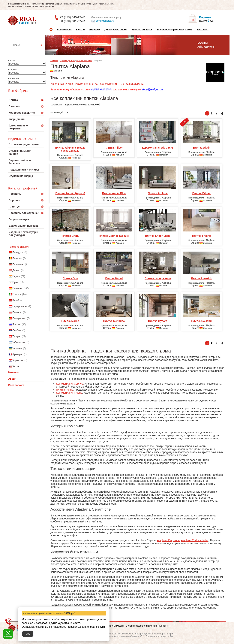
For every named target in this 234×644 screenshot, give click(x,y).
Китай (16, 300)
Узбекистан (19, 342)
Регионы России (142, 30)
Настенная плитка (30, 50)
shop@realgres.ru (103, 21)
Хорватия (18, 360)
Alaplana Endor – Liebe (195, 540)
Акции (12, 379)
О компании (64, 30)
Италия (16, 294)
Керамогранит (109, 84)
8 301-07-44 (73, 21)
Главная (54, 60)
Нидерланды (20, 306)
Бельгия (17, 258)
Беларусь (18, 252)
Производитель (67, 60)
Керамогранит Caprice (70, 384)
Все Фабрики (18, 91)
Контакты (203, 30)
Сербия (17, 330)
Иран (15, 282)
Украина (17, 348)
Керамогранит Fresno (69, 393)
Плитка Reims (64, 390)
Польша (17, 312)
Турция (16, 336)
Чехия (16, 366)
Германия (18, 264)
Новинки (95, 30)
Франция (17, 354)
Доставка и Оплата (116, 30)
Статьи (80, 30)
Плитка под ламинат (132, 84)
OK (28, 634)
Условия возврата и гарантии (174, 30)
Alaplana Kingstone (168, 540)
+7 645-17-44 (72, 17)
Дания (16, 270)
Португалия (19, 318)
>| (222, 113)
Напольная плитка (62, 84)
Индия (16, 276)
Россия (16, 324)
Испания (17, 288)
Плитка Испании (84, 60)
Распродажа (16, 385)
